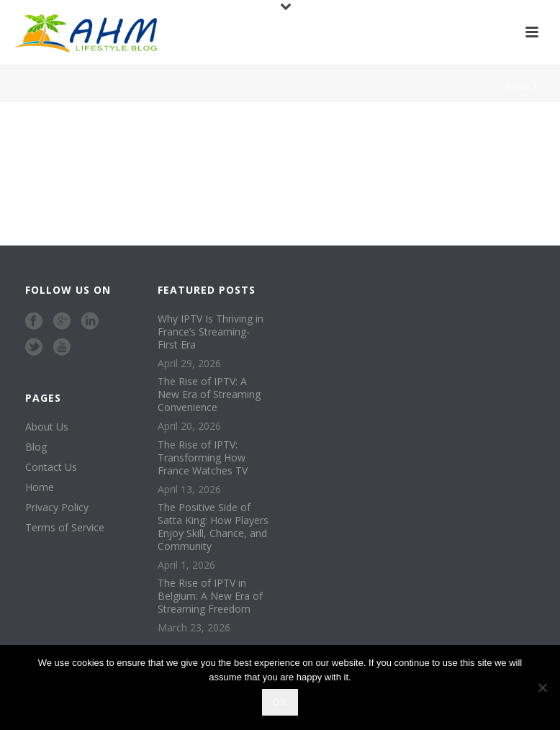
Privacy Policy (57, 508)
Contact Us (51, 467)
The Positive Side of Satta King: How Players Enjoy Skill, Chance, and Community (213, 527)
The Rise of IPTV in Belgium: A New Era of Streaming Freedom (210, 596)
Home (518, 87)
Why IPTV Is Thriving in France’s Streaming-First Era (211, 332)
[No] (542, 688)
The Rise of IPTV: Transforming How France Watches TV (203, 458)
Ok (280, 702)
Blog (36, 447)
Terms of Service (65, 528)
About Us (47, 427)
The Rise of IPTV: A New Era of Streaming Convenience (209, 395)
